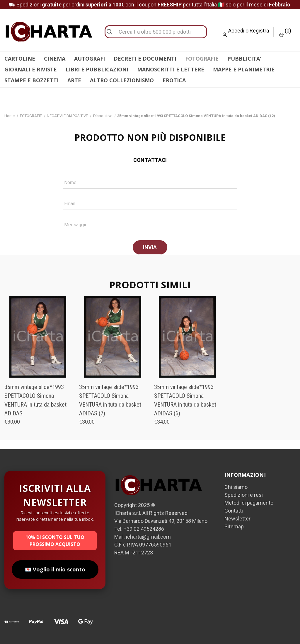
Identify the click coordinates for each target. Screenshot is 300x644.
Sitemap (234, 526)
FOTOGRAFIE (202, 59)
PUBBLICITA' (244, 59)
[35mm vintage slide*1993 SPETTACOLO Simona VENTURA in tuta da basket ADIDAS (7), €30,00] (112, 337)
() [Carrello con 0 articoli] (285, 32)
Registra (259, 31)
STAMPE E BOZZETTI (31, 80)
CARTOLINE (20, 59)
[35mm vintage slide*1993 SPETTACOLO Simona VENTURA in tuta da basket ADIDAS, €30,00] (38, 337)
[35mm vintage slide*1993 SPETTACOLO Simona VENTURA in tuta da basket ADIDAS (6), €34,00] (187, 337)
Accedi (236, 31)
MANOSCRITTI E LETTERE (171, 69)
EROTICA (174, 80)
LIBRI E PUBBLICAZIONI (97, 69)
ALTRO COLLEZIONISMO (122, 80)
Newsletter (237, 519)
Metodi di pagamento (249, 503)
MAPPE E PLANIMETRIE (244, 69)
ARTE (74, 80)
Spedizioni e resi (244, 495)
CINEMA (55, 59)
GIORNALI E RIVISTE (31, 69)
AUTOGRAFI (90, 59)
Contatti (234, 511)
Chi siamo (236, 487)
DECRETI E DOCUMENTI (145, 59)
